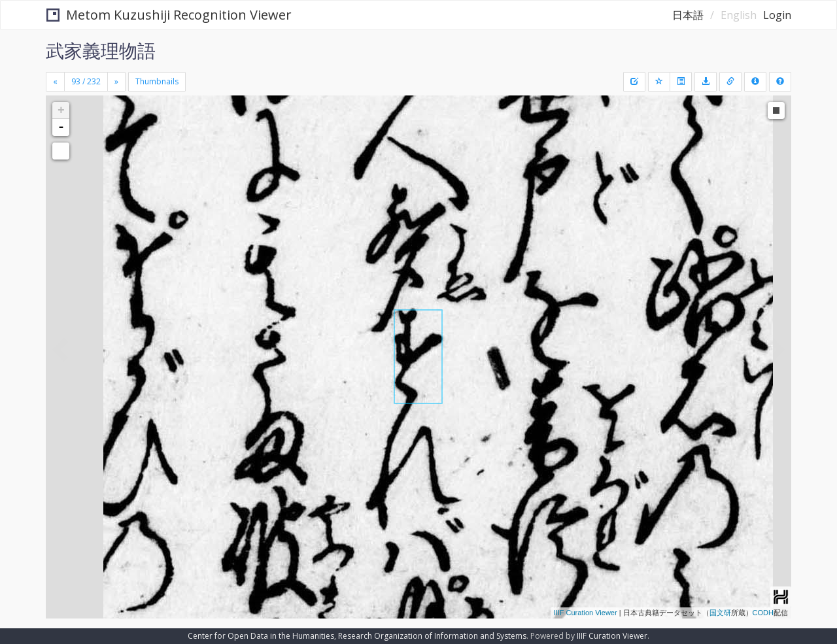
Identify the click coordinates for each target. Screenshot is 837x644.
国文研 (720, 613)
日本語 (688, 15)
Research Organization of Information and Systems (432, 636)
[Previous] (55, 82)
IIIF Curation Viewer (586, 613)
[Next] (116, 82)
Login (777, 15)
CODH (763, 613)
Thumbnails (157, 81)
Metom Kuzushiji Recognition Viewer (169, 15)
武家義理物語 (101, 50)
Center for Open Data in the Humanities (261, 636)
